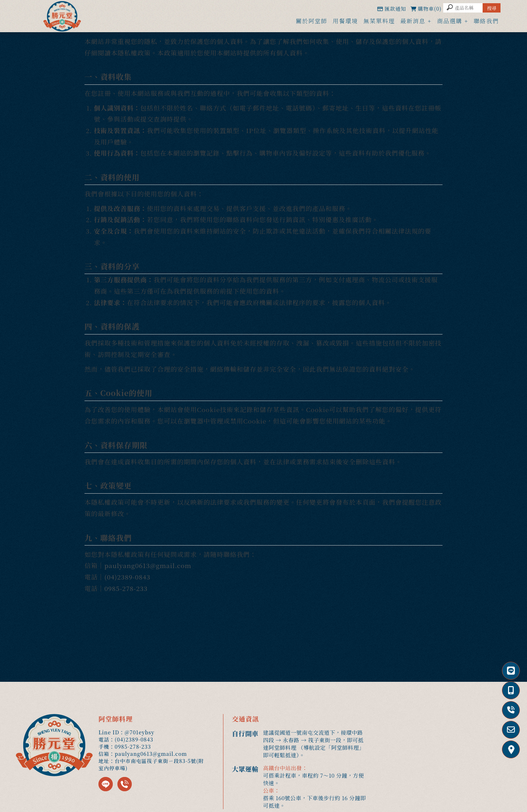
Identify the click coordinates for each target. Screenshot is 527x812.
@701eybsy (139, 732)
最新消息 (413, 21)
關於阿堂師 (311, 21)
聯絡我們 (486, 21)
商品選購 (449, 21)
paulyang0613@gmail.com (148, 565)
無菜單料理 (379, 21)
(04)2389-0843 (127, 577)
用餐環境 (345, 21)
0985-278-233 (126, 588)
